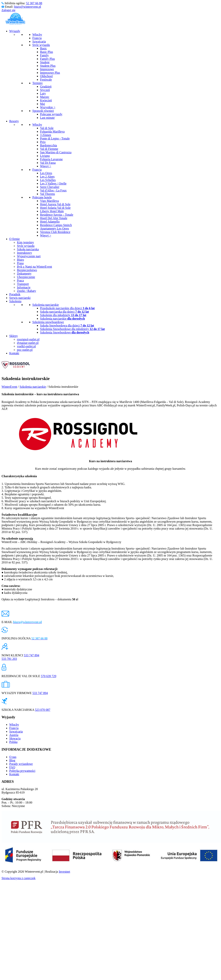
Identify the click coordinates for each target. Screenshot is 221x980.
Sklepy (13, 336)
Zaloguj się (8, 10)
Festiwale (46, 80)
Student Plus (48, 66)
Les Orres (46, 173)
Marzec (45, 97)
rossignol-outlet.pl (28, 339)
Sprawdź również (43, 111)
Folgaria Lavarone (51, 159)
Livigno (45, 156)
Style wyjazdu (41, 45)
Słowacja (15, 738)
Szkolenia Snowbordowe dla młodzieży (72, 329)
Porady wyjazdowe (21, 764)
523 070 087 (43, 710)
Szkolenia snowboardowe (48, 322)
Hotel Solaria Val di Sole (55, 208)
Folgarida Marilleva (52, 132)
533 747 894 (32, 655)
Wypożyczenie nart (29, 256)
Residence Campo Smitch (56, 225)
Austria (14, 735)
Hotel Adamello (50, 222)
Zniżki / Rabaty (27, 291)
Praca (20, 280)
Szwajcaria (39, 41)
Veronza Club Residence (55, 232)
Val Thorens (47, 194)
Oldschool (46, 76)
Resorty (14, 121)
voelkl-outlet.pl (26, 346)
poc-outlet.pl (25, 350)
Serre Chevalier (50, 187)
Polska (13, 742)
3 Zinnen (46, 135)
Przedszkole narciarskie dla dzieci (67, 308)
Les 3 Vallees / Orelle (53, 183)
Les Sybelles (48, 180)
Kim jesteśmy (25, 242)
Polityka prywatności (22, 771)
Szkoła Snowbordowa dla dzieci (67, 325)
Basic (44, 48)
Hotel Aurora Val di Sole (55, 204)
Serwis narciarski (20, 298)
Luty (43, 93)
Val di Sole (47, 128)
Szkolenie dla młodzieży (63, 315)
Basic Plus (46, 52)
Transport (23, 284)
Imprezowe (47, 69)
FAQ (12, 767)
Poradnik (15, 294)
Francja (37, 38)
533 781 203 (9, 659)
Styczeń (45, 90)
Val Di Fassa (48, 163)
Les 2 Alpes (47, 177)
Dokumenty (24, 274)
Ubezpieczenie (26, 277)
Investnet (64, 872)
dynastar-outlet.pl (28, 343)
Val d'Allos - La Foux (53, 190)
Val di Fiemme (49, 149)
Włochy (37, 35)
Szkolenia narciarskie (46, 305)
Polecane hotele (42, 197)
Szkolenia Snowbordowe (65, 332)
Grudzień (46, 86)
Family (44, 55)
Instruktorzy (24, 253)
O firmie (15, 239)
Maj (43, 104)
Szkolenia (15, 301)
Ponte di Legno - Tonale (55, 138)
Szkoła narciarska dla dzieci (64, 312)
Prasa (20, 263)
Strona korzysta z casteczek (18, 878)
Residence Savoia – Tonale (57, 215)
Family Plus (47, 59)
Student (45, 62)
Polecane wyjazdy (51, 114)
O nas (13, 757)
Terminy (38, 83)
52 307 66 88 (34, 3)
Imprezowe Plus (50, 73)
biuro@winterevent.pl (28, 7)
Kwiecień (46, 100)
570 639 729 (49, 676)
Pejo (43, 142)
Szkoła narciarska (28, 249)
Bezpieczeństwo (27, 270)
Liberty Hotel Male (52, 211)
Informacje (24, 287)
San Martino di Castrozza (56, 152)
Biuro (20, 260)
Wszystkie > (48, 107)
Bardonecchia (49, 145)
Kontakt (14, 353)
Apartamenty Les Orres (54, 228)
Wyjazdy (15, 31)
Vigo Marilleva (49, 201)
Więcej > (46, 166)
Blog (12, 760)
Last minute (47, 118)
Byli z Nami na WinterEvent (34, 267)
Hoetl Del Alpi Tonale (54, 218)
